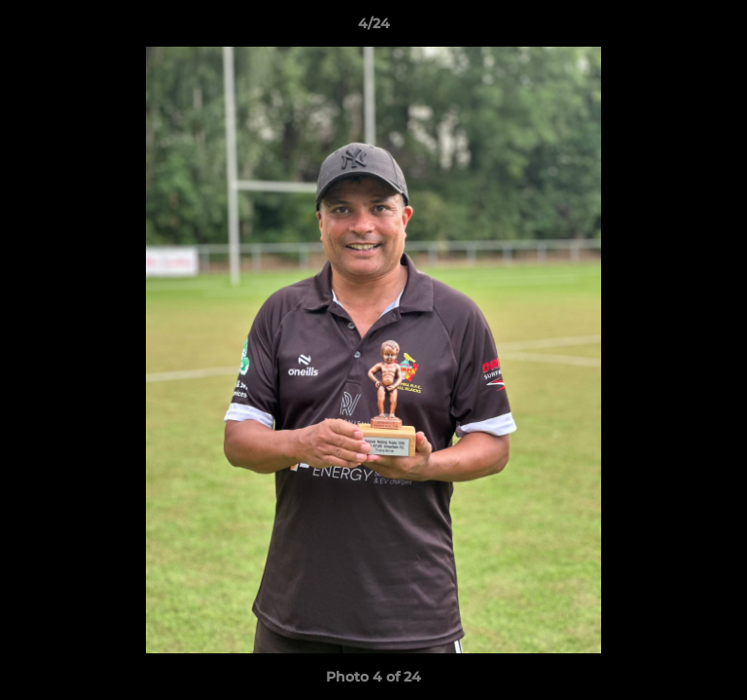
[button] (724, 28)
